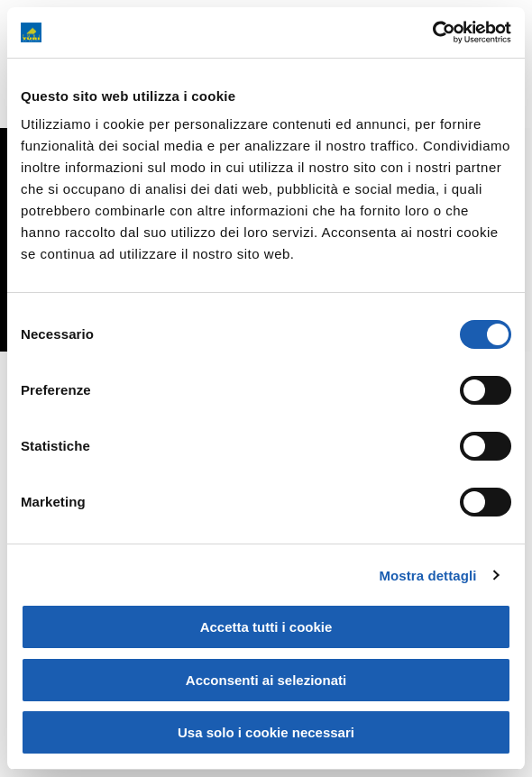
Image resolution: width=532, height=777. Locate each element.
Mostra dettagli (427, 576)
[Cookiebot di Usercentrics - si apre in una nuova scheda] (432, 32)
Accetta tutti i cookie (266, 627)
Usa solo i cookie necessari (266, 732)
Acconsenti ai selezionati (266, 680)
